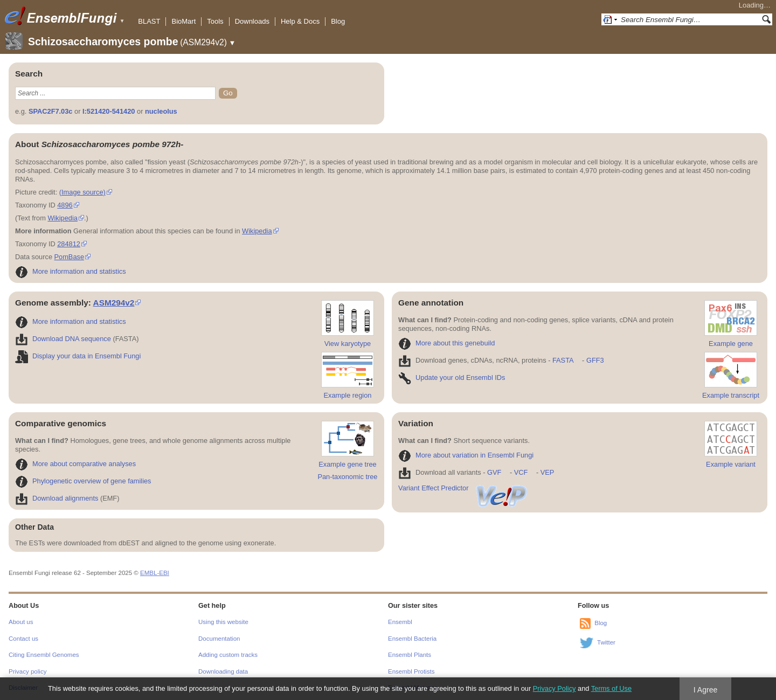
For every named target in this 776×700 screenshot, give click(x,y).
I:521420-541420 (109, 111)
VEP (548, 472)
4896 (65, 205)
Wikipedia (62, 218)
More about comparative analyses (75, 464)
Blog (338, 21)
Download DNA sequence (63, 339)
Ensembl (400, 622)
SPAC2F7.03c (51, 111)
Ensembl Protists (411, 671)
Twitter (606, 642)
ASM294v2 (114, 303)
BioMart (183, 21)
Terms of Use (611, 688)
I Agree (706, 690)
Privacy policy (27, 671)
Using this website (223, 622)
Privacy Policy (555, 688)
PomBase (69, 257)
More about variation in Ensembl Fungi (466, 455)
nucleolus (161, 111)
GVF (494, 472)
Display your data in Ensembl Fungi (78, 356)
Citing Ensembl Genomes (44, 655)
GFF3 (595, 360)
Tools (215, 21)
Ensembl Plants (410, 655)
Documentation (219, 639)
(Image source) (82, 192)
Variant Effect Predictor (463, 488)
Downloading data (223, 671)
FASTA (563, 360)
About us (21, 622)
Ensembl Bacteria (412, 639)
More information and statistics (71, 271)
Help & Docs (300, 21)
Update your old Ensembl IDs (452, 377)
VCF (521, 472)
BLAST (149, 21)
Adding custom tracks (228, 655)
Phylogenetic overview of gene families (83, 481)
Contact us (23, 639)
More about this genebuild (446, 343)
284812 (69, 244)
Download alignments (57, 498)
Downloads (252, 21)
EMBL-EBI (155, 573)
